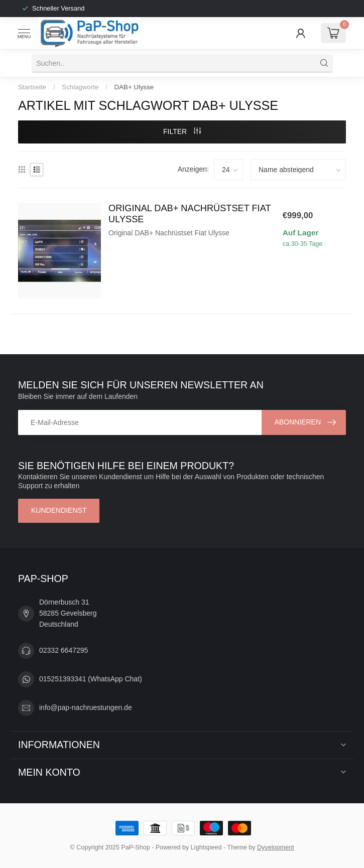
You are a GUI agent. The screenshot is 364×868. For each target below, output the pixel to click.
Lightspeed (206, 847)
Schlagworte (80, 87)
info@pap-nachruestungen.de (86, 707)
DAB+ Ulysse (134, 87)
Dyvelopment (276, 847)
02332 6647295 (64, 650)
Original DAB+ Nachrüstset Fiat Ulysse (190, 214)
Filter (182, 131)
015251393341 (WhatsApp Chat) (91, 679)
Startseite (32, 87)
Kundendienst (59, 510)
